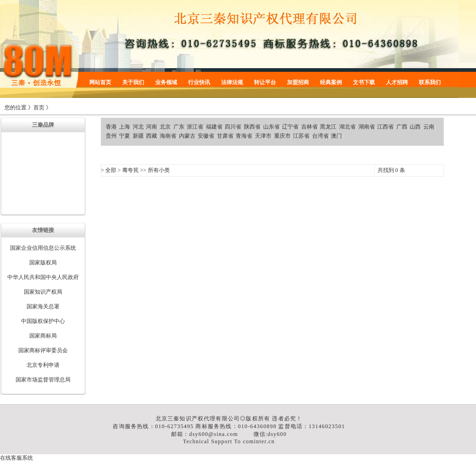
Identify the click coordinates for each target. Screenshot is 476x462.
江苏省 (301, 136)
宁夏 (124, 136)
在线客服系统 (16, 458)
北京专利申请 (43, 365)
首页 (39, 107)
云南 (429, 127)
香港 (111, 127)
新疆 (138, 136)
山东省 (271, 127)
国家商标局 (43, 336)
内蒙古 (187, 136)
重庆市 (282, 136)
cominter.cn (259, 441)
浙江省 (195, 127)
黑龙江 (328, 127)
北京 (165, 127)
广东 (179, 127)
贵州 (111, 136)
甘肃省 (225, 136)
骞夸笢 (130, 170)
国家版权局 (43, 263)
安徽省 (206, 136)
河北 (138, 127)
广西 (402, 127)
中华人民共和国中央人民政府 (43, 277)
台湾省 (320, 136)
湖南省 (367, 127)
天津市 (263, 136)
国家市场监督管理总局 (43, 380)
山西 (415, 127)
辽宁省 (290, 127)
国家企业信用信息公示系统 (43, 248)
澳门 (336, 136)
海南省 (168, 136)
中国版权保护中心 (43, 321)
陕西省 (252, 127)
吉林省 (309, 127)
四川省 (233, 127)
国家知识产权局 (43, 292)
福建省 (214, 127)
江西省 (385, 127)
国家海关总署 (43, 306)
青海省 (244, 136)
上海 (124, 127)
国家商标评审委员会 (43, 350)
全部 (111, 170)
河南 (151, 127)
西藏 (151, 136)
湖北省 (347, 127)
